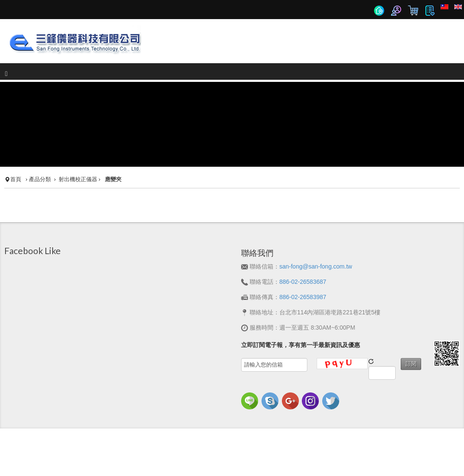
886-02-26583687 (303, 264)
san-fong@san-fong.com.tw (316, 249)
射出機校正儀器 (78, 162)
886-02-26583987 (303, 279)
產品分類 (40, 162)
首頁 (16, 162)
